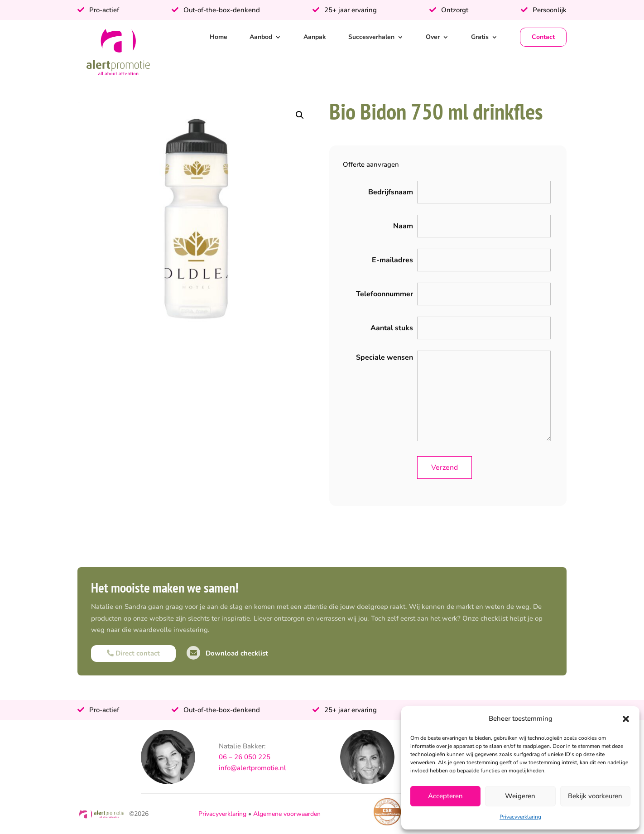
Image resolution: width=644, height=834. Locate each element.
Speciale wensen (384, 357)
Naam (403, 226)
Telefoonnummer (384, 294)
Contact (543, 37)
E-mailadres (392, 260)
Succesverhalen (371, 37)
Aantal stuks (392, 328)
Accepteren (445, 796)
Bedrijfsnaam (391, 192)
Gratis (480, 37)
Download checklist (227, 653)
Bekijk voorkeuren (595, 796)
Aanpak (315, 37)
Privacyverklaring (520, 817)
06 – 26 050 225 (245, 757)
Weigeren (520, 796)
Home (219, 37)
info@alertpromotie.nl (252, 768)
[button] (626, 719)
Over (433, 37)
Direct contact (133, 653)
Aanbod (261, 37)
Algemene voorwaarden (287, 814)
